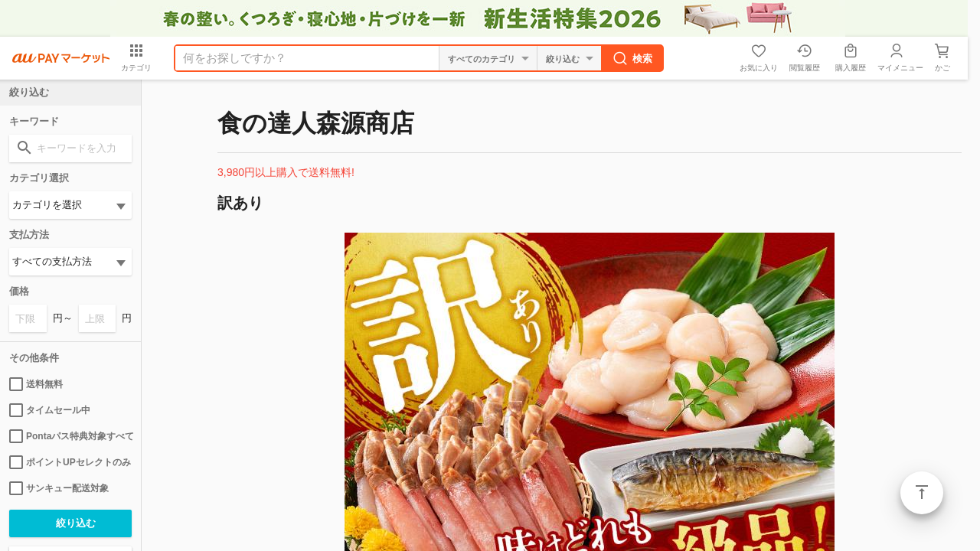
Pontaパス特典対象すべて (70, 436)
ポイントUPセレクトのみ (70, 462)
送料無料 (36, 384)
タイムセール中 (50, 410)
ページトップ (922, 493)
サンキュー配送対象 (59, 488)
